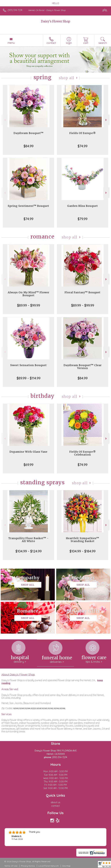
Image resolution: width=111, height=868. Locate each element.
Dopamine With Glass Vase (28, 452)
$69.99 (28, 465)
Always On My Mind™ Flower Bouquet (29, 294)
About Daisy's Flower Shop (18, 674)
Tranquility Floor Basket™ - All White (28, 540)
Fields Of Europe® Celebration (83, 453)
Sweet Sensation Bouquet (28, 365)
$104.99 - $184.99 (83, 551)
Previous (5, 120)
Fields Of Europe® (83, 133)
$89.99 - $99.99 (29, 305)
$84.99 (29, 146)
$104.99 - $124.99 (29, 551)
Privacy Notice (28, 866)
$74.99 (83, 146)
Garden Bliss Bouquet (83, 206)
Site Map (66, 866)
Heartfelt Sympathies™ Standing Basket (83, 540)
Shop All (67, 78)
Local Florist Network (49, 866)
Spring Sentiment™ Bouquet (28, 206)
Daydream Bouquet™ (29, 133)
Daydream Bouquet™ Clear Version (83, 367)
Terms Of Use (11, 866)
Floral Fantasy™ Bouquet (83, 292)
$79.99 (83, 219)
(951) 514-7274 (15, 10)
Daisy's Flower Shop (56, 21)
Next (106, 120)
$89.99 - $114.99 (29, 378)
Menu (11, 43)
